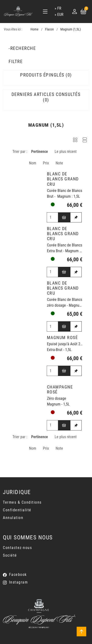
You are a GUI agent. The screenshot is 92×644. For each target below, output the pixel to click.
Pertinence (40, 152)
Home (34, 29)
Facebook (18, 575)
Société (10, 555)
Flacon (49, 29)
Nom (33, 163)
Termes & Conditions (22, 502)
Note (59, 163)
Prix (46, 163)
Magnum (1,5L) (71, 29)
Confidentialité (17, 510)
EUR (60, 15)
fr (59, 8)
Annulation (13, 518)
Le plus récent (66, 152)
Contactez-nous (17, 548)
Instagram (19, 582)
